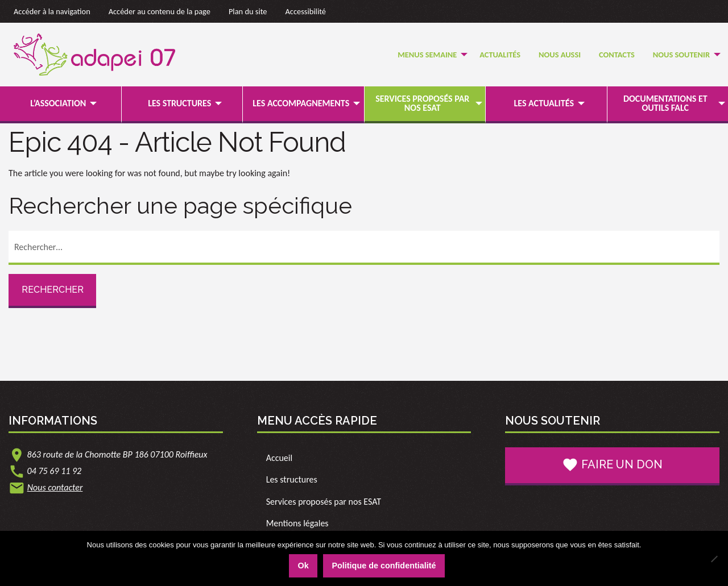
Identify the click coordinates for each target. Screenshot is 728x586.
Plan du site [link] (248, 11)
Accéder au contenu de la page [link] (160, 11)
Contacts (617, 55)
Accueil (280, 458)
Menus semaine (427, 55)
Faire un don (612, 465)
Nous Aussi (560, 55)
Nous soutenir (681, 55)
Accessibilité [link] (306, 11)
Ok (303, 566)
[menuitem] (429, 55)
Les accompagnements (301, 103)
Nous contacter (55, 487)
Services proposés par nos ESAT (422, 103)
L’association (58, 103)
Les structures (179, 103)
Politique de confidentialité (384, 566)
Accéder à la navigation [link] (52, 11)
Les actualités (544, 103)
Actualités (500, 55)
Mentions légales (297, 523)
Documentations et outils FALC (665, 103)
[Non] (714, 559)
